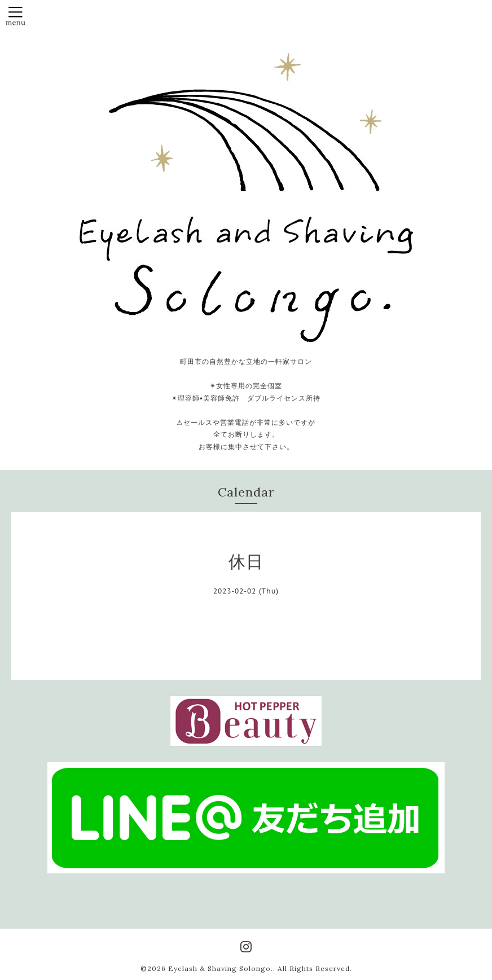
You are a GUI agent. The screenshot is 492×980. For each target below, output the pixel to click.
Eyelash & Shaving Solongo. (221, 968)
